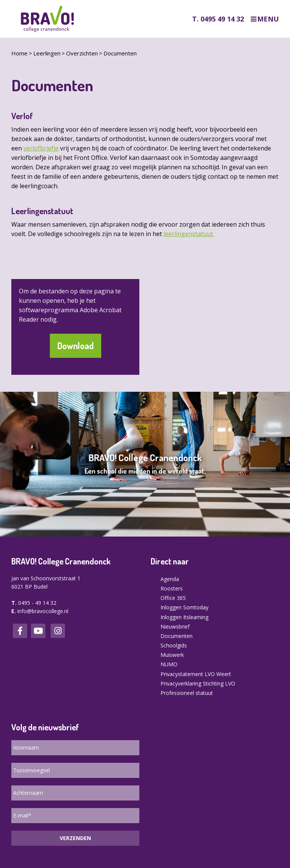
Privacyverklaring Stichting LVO (198, 683)
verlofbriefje (41, 148)
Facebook (20, 631)
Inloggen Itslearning (184, 617)
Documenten (120, 53)
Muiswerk (172, 655)
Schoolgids (174, 645)
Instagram (58, 631)
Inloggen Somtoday (184, 607)
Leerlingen (47, 53)
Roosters (172, 588)
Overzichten (82, 53)
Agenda (170, 579)
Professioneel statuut (187, 693)
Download (76, 346)
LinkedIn (38, 631)
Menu (268, 19)
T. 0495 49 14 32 (218, 19)
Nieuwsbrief (175, 626)
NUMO (169, 664)
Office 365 (173, 598)
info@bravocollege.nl (43, 611)
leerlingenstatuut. (189, 234)
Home (19, 53)
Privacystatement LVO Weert (196, 674)
